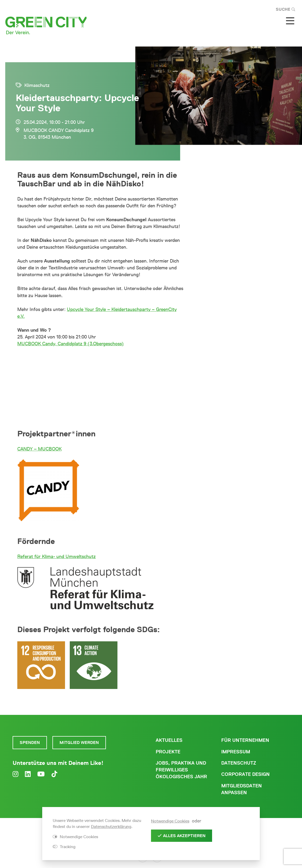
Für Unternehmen (245, 740)
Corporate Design (246, 774)
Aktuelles (169, 740)
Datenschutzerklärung (111, 827)
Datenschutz (239, 763)
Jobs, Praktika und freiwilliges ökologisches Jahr (181, 770)
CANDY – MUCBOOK (39, 449)
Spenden (30, 742)
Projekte (168, 752)
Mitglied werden (79, 742)
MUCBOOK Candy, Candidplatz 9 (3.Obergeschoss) (71, 344)
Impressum (236, 752)
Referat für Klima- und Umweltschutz (56, 557)
